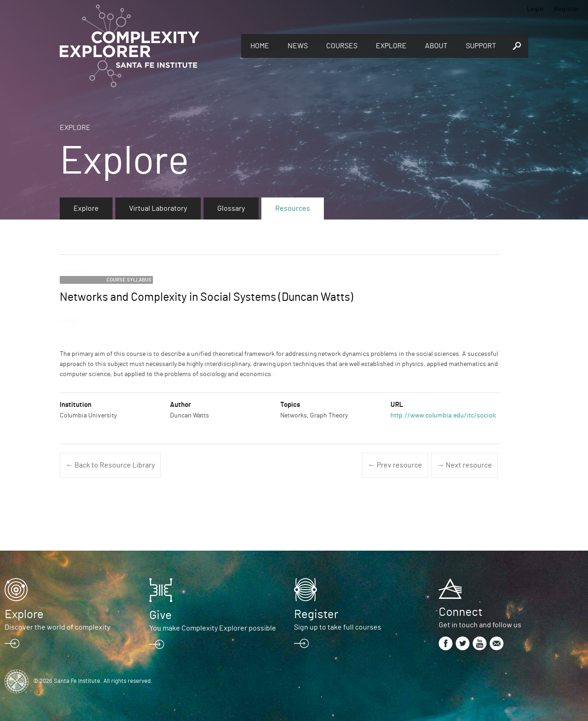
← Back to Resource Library (110, 465)
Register (566, 9)
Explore (391, 46)
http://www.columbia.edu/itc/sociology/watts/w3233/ (468, 416)
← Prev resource (395, 465)
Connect (461, 612)
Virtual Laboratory (158, 208)
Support (481, 46)
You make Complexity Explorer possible (213, 628)
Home (260, 46)
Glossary (231, 208)
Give (161, 615)
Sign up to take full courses (338, 627)
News (298, 46)
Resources (293, 208)
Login (535, 9)
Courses (342, 46)
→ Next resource (464, 465)
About (436, 46)
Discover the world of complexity (57, 627)
